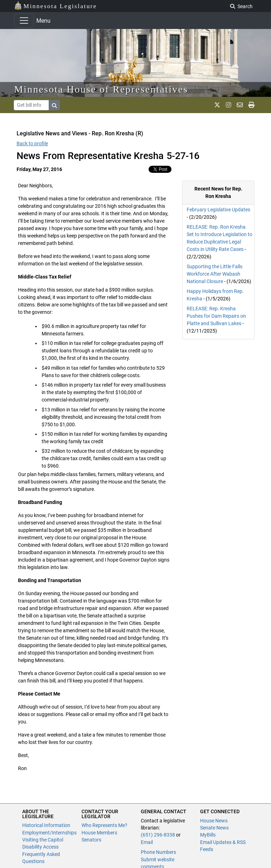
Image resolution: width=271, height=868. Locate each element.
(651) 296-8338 (158, 835)
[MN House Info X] (217, 105)
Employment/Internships (49, 833)
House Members (99, 833)
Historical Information (46, 825)
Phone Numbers (158, 852)
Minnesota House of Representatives (101, 89)
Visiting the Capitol (43, 840)
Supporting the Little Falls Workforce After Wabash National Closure (215, 274)
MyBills (208, 835)
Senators (91, 840)
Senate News (214, 828)
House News (214, 821)
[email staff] (240, 105)
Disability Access (40, 847)
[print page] (251, 105)
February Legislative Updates (218, 210)
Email (147, 842)
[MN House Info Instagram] (228, 105)
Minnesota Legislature (56, 5)
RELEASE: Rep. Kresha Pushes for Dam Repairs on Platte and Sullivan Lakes (216, 316)
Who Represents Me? (104, 825)
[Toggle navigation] (24, 20)
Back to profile (32, 143)
